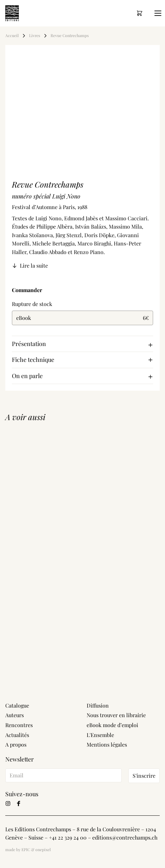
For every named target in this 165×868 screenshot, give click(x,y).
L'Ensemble (100, 735)
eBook (82, 318)
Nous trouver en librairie (116, 715)
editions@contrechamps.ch (125, 837)
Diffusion (98, 705)
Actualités (17, 735)
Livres (35, 36)
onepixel (43, 849)
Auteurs (15, 715)
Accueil (12, 36)
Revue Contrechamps (70, 36)
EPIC (26, 849)
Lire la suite (30, 266)
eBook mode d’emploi (112, 725)
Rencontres (19, 725)
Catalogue (17, 705)
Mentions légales (107, 744)
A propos (16, 744)
